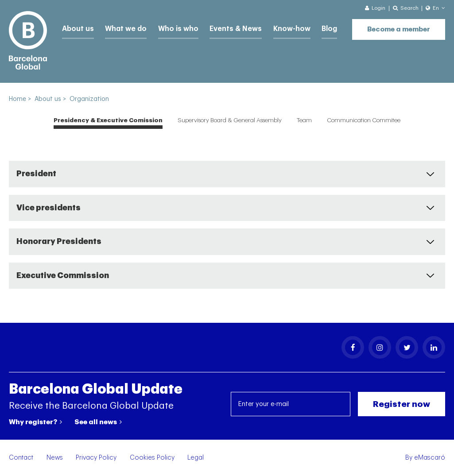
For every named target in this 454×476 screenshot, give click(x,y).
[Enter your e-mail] (291, 404)
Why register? (35, 422)
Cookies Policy (152, 458)
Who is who (171, 28)
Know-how (277, 28)
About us (77, 28)
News (55, 458)
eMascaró (430, 458)
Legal (196, 458)
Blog (313, 28)
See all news (98, 422)
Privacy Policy (96, 458)
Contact (21, 458)
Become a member (399, 27)
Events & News (224, 28)
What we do (122, 28)
